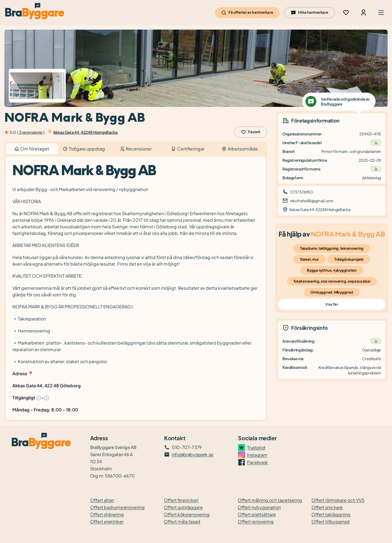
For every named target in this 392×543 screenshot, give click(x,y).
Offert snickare (327, 507)
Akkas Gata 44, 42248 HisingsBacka (85, 132)
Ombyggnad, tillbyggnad (332, 292)
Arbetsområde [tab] (240, 149)
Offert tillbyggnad (331, 521)
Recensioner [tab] (136, 149)
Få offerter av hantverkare (247, 13)
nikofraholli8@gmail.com (312, 201)
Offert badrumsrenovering (117, 507)
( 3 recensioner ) (31, 132)
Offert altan (102, 500)
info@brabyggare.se (193, 454)
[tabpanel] (136, 288)
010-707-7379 (187, 447)
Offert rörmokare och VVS (338, 500)
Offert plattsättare (257, 514)
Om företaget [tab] (32, 149)
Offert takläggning (331, 514)
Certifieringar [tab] (188, 149)
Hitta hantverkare (310, 13)
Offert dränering (107, 514)
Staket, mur (309, 259)
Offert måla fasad (182, 521)
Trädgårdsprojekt (349, 259)
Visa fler (332, 304)
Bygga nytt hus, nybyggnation (332, 270)
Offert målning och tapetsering (270, 500)
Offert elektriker (107, 521)
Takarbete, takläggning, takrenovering (332, 248)
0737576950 (301, 192)
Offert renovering (256, 521)
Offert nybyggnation (259, 507)
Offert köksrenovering (187, 514)
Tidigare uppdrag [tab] (84, 149)
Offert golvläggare (183, 507)
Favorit (251, 132)
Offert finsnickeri (181, 500)
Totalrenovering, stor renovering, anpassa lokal (332, 281)
